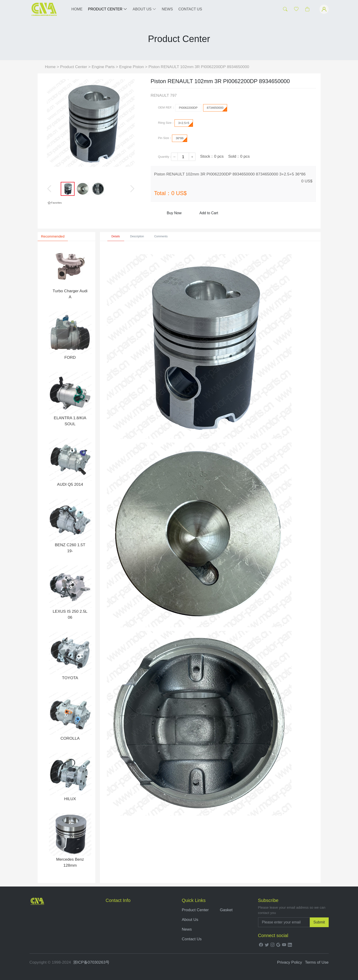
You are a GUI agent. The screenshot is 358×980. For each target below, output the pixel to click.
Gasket (226, 910)
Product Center (74, 67)
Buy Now (174, 213)
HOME (77, 9)
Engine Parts (103, 67)
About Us (190, 920)
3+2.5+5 (185, 124)
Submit (319, 922)
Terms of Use (317, 962)
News (187, 929)
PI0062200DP (188, 108)
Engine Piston (132, 67)
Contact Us (192, 939)
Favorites (54, 203)
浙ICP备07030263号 (91, 962)
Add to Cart (209, 213)
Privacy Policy (289, 962)
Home (50, 67)
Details (116, 236)
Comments (161, 236)
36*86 (181, 139)
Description (137, 236)
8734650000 (217, 109)
